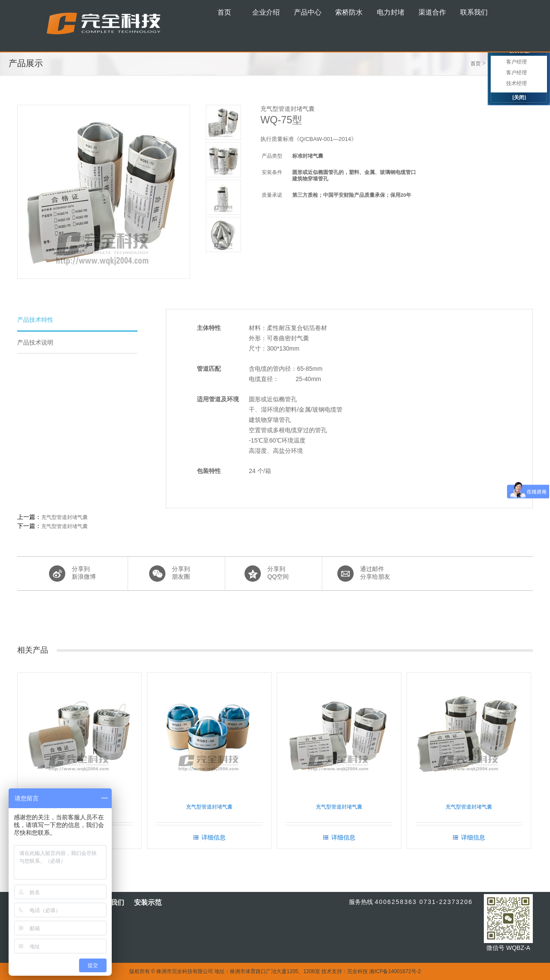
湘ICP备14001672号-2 (395, 971)
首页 (476, 64)
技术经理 (516, 83)
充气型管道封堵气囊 (64, 517)
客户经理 (516, 62)
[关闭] (519, 98)
